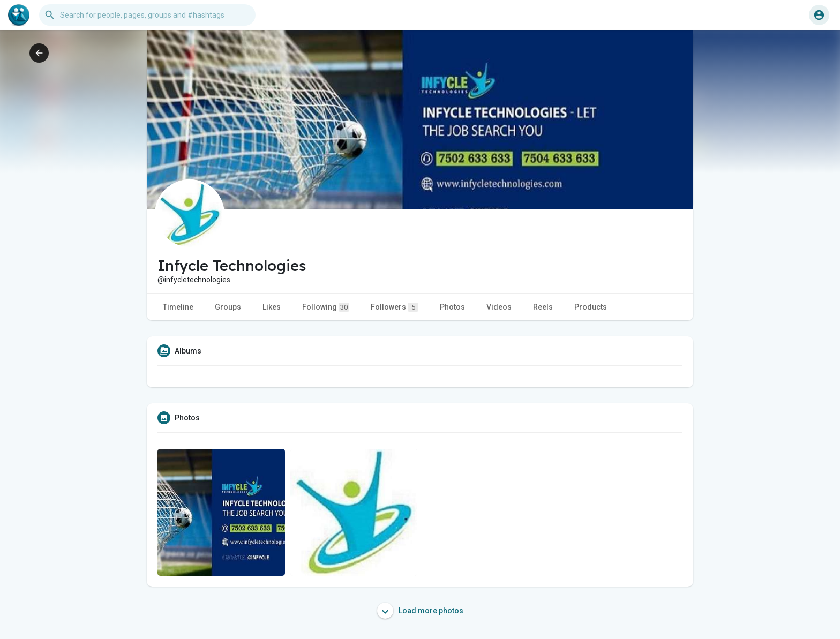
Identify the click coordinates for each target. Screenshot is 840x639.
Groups (228, 307)
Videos (499, 307)
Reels (543, 307)
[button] (147, 15)
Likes (272, 307)
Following (326, 307)
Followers (395, 307)
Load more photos (420, 611)
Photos (452, 307)
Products (591, 307)
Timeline (178, 307)
